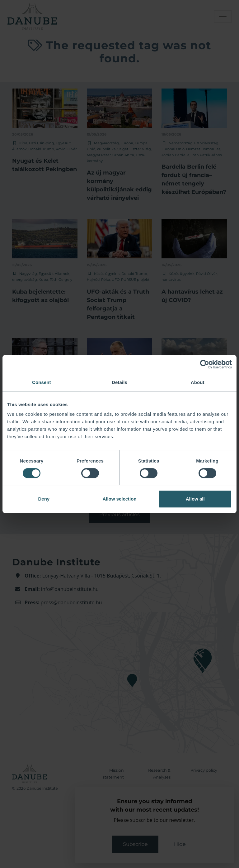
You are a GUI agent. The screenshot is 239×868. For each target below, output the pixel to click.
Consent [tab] (42, 382)
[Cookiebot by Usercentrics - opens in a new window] (205, 364)
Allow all (195, 499)
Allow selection (119, 499)
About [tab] (198, 382)
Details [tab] (119, 382)
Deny (44, 499)
